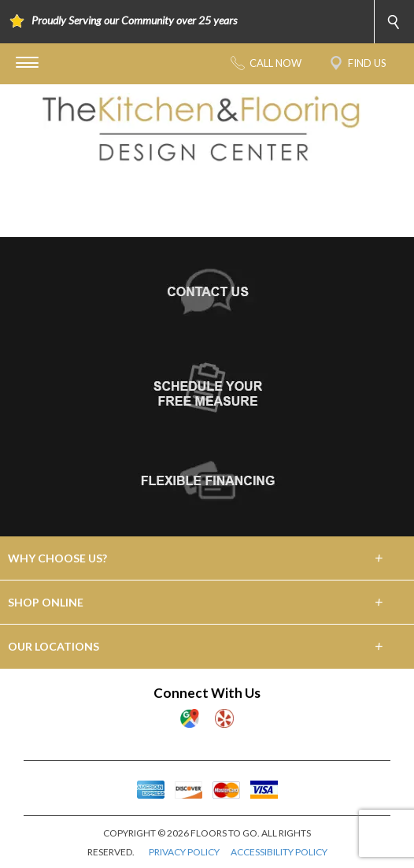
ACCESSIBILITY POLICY (279, 852)
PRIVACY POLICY (184, 852)
